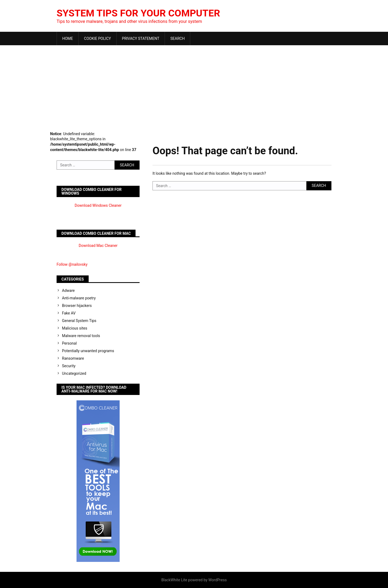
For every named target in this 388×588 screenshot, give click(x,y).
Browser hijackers (77, 306)
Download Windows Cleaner (98, 205)
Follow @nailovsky (72, 264)
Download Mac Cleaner (98, 246)
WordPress (217, 580)
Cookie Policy (98, 38)
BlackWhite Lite (174, 580)
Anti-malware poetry (79, 298)
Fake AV (69, 313)
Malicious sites (75, 328)
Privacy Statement (141, 38)
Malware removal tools (81, 336)
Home (68, 38)
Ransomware (73, 358)
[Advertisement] (194, 86)
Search (177, 38)
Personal (69, 343)
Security (69, 366)
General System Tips (79, 321)
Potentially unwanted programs (88, 351)
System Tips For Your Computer (138, 13)
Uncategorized (74, 373)
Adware (68, 290)
